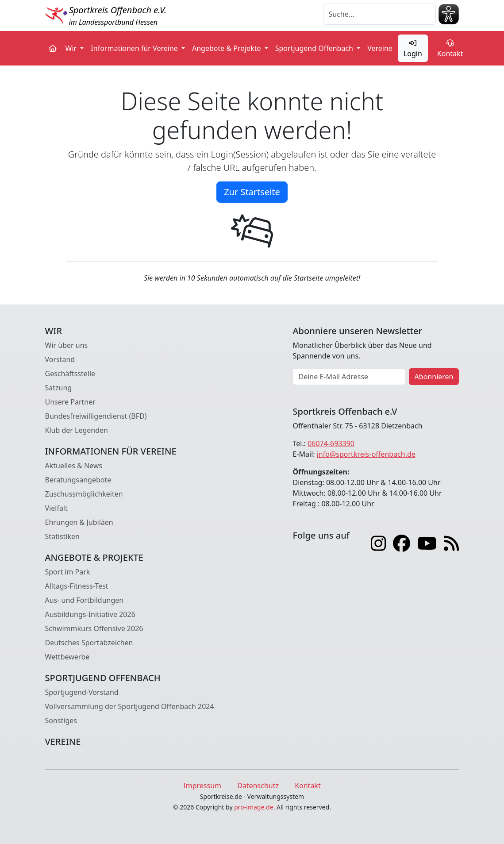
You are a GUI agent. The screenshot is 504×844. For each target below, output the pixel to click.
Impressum (202, 786)
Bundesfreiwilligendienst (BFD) (96, 416)
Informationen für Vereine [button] (135, 48)
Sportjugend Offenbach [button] (315, 48)
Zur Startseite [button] (252, 192)
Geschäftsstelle (70, 374)
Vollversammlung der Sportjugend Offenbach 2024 (130, 706)
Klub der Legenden (77, 430)
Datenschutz (258, 786)
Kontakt (450, 49)
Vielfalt (56, 508)
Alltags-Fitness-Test (77, 586)
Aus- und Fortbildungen (85, 600)
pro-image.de (254, 807)
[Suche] (379, 14)
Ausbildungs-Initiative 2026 (90, 614)
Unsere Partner (70, 402)
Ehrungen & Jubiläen (79, 522)
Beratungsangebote (78, 480)
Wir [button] (72, 48)
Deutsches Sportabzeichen (89, 643)
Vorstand (60, 359)
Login (413, 49)
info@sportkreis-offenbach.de (366, 454)
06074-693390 (331, 443)
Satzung (59, 388)
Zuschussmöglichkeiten (84, 494)
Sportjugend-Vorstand (82, 692)
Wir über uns (67, 345)
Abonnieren (434, 377)
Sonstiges (61, 721)
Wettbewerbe (67, 657)
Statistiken (62, 536)
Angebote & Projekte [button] (227, 48)
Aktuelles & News (74, 466)
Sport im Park (68, 572)
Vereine (380, 48)
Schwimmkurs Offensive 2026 (94, 628)
